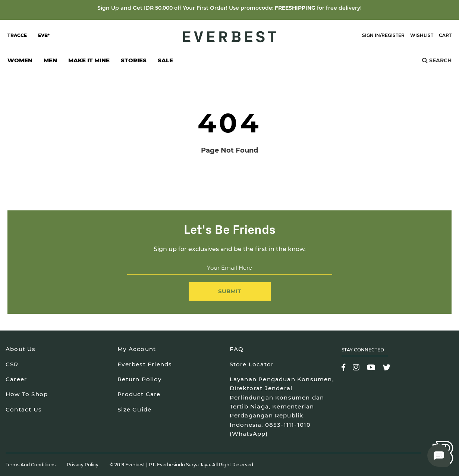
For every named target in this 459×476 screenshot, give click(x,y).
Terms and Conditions (31, 465)
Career (16, 379)
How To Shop (27, 394)
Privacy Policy (83, 465)
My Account (137, 349)
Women (20, 62)
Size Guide (134, 409)
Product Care (139, 394)
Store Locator (252, 364)
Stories (134, 60)
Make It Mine (89, 62)
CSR (12, 364)
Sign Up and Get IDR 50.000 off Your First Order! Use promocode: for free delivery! (229, 8)
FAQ (237, 349)
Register (393, 35)
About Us (21, 349)
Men (50, 62)
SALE (165, 60)
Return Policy (139, 379)
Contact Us (24, 409)
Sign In (371, 35)
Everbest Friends (145, 364)
